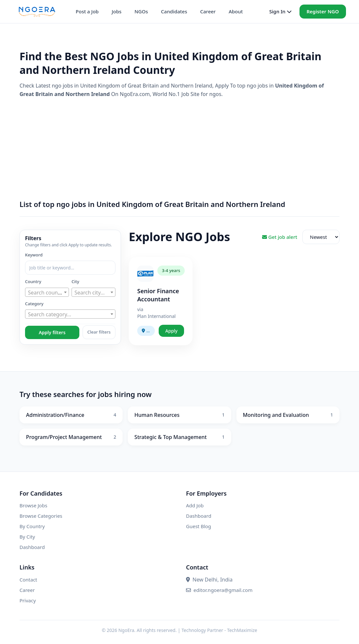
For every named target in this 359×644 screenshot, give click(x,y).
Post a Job (87, 11)
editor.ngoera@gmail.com (219, 590)
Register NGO (323, 11)
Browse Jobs (33, 505)
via (140, 309)
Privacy (28, 600)
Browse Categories (41, 516)
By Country (32, 526)
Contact (28, 580)
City (75, 281)
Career (208, 11)
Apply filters (52, 332)
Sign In (280, 11)
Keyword (34, 255)
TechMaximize (242, 630)
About (236, 11)
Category (34, 304)
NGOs (141, 11)
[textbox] (47, 293)
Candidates (174, 11)
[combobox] (47, 292)
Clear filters (99, 332)
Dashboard (32, 547)
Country (33, 281)
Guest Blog (199, 526)
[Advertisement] (179, 149)
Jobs (116, 11)
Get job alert (280, 237)
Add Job (195, 505)
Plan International (156, 316)
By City (27, 537)
